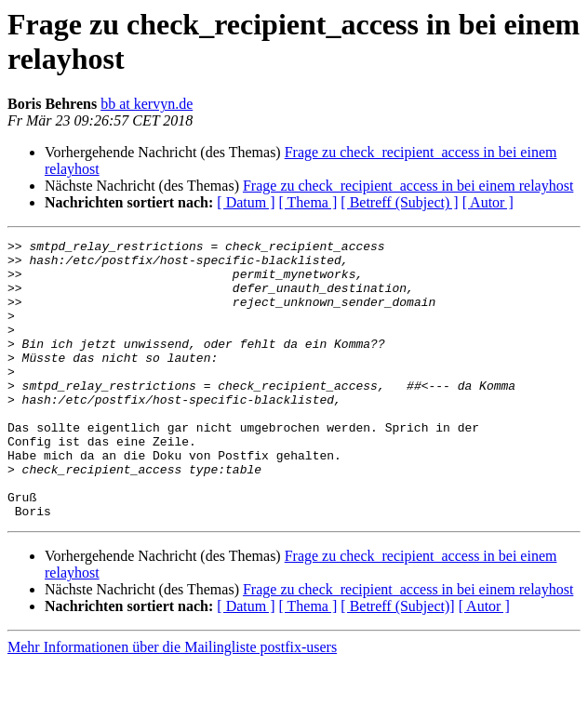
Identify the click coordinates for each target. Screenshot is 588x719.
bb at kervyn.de (147, 104)
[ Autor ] (488, 202)
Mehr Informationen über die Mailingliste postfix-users (172, 703)
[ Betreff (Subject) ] (399, 202)
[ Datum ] (246, 202)
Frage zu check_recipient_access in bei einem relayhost (408, 186)
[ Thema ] (308, 202)
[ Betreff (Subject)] (397, 662)
